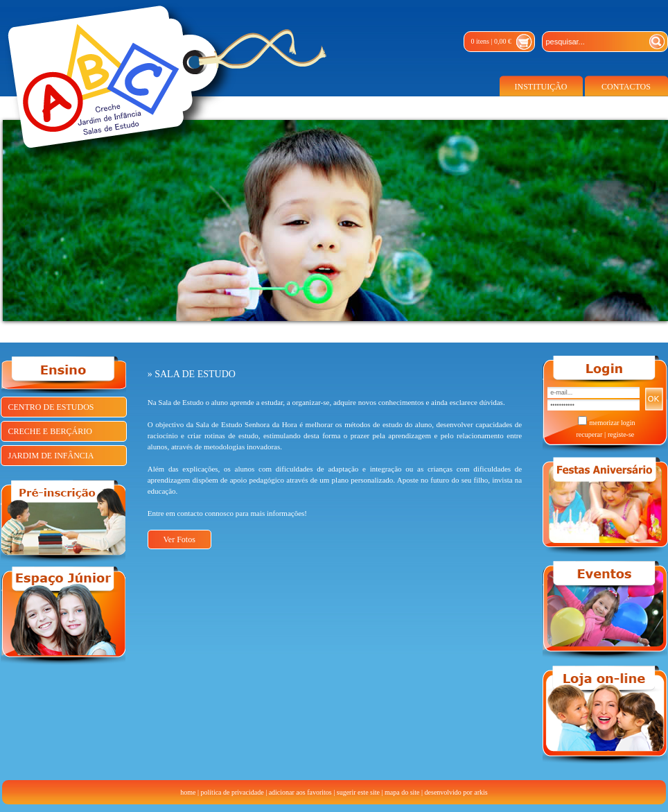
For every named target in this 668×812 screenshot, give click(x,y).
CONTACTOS (626, 87)
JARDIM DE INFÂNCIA (51, 456)
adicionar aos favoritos (300, 792)
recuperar (589, 434)
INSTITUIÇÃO (541, 87)
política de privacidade (232, 792)
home (188, 792)
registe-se (621, 434)
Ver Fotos (179, 539)
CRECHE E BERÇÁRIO (50, 431)
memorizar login (612, 423)
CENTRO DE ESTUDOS (51, 407)
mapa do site (402, 792)
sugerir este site (358, 792)
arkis (481, 792)
